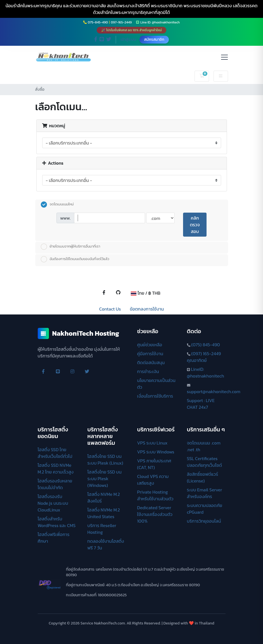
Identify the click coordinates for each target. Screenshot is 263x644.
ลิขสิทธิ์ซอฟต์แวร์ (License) (203, 477)
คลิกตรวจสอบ (195, 225)
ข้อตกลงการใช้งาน (147, 309)
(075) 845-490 (205, 345)
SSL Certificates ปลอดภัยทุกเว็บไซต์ (205, 462)
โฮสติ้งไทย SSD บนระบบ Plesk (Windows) (105, 479)
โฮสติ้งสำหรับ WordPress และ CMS (57, 522)
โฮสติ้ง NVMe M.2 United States (104, 513)
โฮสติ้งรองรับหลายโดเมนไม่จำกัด (55, 484)
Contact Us (110, 309)
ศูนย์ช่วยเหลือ (150, 345)
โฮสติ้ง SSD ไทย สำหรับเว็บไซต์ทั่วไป (55, 453)
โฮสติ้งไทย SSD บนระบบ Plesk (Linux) (105, 460)
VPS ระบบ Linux (152, 443)
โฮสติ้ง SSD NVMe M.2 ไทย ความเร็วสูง (56, 468)
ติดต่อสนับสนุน (151, 362)
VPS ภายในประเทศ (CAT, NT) (154, 464)
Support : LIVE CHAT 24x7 (201, 404)
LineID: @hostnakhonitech (206, 373)
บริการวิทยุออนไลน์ (204, 521)
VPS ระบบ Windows (156, 452)
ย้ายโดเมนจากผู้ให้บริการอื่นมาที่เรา (71, 247)
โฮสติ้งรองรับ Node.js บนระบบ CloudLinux (53, 503)
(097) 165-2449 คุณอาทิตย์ (204, 357)
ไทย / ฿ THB (145, 293)
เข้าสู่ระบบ (128, 40)
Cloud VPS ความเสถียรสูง (153, 480)
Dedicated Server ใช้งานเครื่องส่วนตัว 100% (155, 514)
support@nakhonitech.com (214, 391)
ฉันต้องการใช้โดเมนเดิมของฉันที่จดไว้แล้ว (75, 259)
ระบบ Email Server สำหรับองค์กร (205, 493)
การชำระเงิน (148, 371)
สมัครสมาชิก (154, 39)
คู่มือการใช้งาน (150, 354)
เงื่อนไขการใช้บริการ (155, 396)
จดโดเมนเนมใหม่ (57, 205)
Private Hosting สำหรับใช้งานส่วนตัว (155, 495)
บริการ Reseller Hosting (102, 529)
